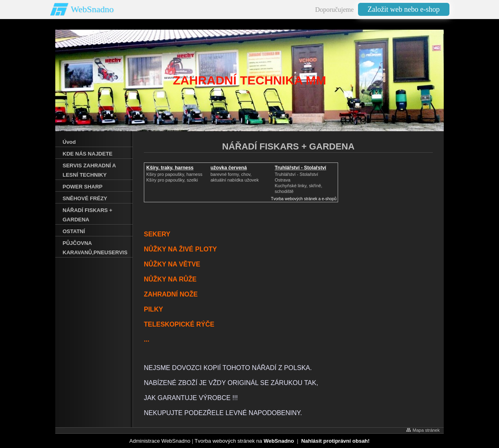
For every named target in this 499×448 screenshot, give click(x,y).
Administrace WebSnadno (160, 441)
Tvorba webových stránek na (244, 441)
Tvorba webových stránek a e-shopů (304, 199)
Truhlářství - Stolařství (300, 168)
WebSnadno (92, 9)
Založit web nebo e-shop (404, 9)
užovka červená (229, 168)
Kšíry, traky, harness (170, 168)
